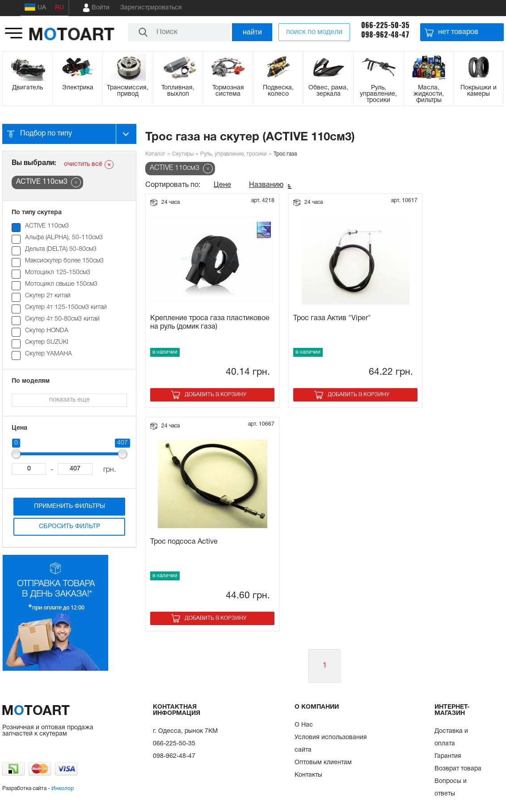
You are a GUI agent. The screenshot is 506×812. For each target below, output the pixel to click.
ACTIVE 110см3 (47, 226)
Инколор (63, 789)
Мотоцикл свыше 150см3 (61, 284)
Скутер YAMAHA (48, 354)
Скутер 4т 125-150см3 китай (66, 307)
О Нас (304, 725)
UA (35, 7)
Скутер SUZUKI (47, 342)
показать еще (70, 400)
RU (59, 8)
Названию (266, 185)
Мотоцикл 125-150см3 (58, 273)
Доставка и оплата (451, 738)
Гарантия (448, 756)
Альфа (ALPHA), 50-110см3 (64, 238)
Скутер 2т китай (48, 296)
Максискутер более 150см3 (64, 261)
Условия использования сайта (331, 744)
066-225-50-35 (385, 25)
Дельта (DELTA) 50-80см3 (61, 249)
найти (252, 32)
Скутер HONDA (47, 331)
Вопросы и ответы (451, 788)
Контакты (308, 775)
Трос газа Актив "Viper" (332, 318)
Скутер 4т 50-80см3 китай (62, 319)
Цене (222, 185)
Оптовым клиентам (323, 763)
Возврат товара (458, 769)
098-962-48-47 (385, 35)
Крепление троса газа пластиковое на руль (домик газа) (210, 323)
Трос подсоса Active (184, 542)
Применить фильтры (70, 506)
